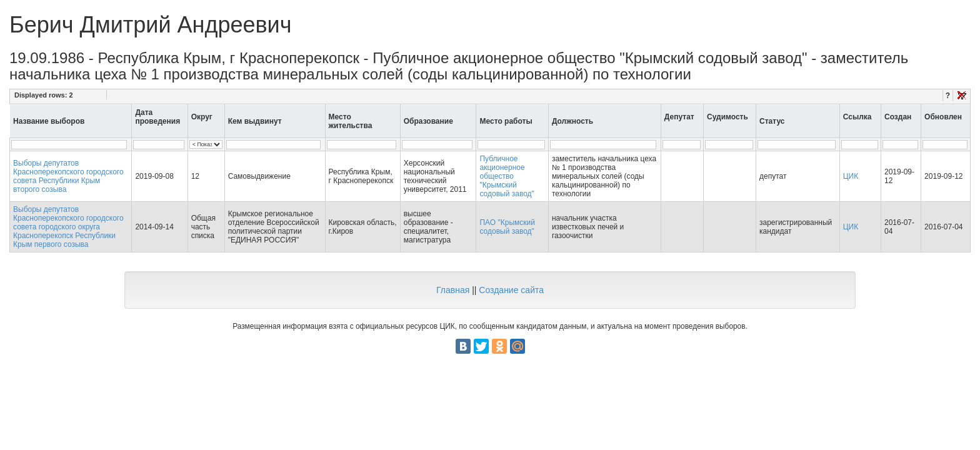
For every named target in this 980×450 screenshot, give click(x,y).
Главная (453, 290)
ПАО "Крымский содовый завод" (507, 227)
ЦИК (851, 176)
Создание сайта (511, 290)
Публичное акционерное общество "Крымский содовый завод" (507, 176)
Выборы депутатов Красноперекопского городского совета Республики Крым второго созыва (68, 176)
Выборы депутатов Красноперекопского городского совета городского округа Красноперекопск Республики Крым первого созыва (68, 227)
